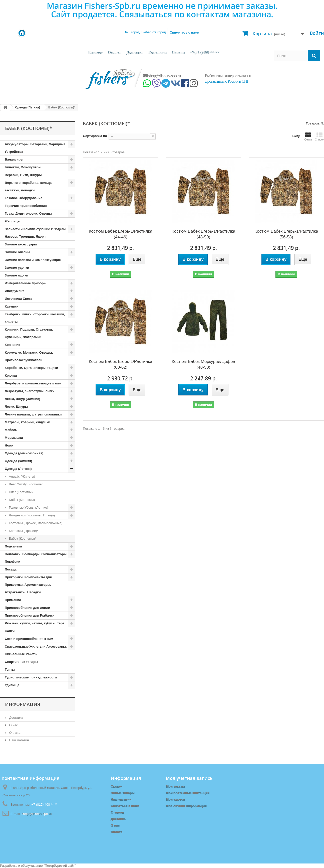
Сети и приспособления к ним (29, 639)
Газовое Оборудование (24, 198)
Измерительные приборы (26, 283)
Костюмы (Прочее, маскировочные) (35, 523)
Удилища (12, 685)
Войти (317, 33)
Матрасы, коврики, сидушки (27, 422)
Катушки (12, 306)
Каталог (95, 52)
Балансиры (14, 159)
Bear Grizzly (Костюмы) (26, 484)
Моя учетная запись (189, 778)
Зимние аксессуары (21, 244)
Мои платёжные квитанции (187, 793)
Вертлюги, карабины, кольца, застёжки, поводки (29, 186)
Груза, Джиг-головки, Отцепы (28, 213)
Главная (117, 812)
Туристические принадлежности (31, 677)
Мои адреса (175, 799)
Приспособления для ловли (27, 608)
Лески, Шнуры (16, 407)
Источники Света (19, 299)
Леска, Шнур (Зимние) (22, 399)
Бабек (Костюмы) (21, 500)
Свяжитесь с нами (185, 32)
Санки (10, 631)
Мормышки (14, 438)
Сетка (308, 136)
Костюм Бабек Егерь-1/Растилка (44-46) (121, 234)
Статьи (178, 52)
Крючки (11, 376)
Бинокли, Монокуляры (23, 167)
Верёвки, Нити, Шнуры (23, 175)
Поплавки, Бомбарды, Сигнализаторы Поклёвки (36, 558)
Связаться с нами (125, 806)
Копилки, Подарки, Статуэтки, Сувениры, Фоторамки (29, 333)
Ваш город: (145, 32)
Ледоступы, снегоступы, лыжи (30, 391)
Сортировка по (95, 136)
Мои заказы (175, 786)
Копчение (13, 345)
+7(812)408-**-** (204, 52)
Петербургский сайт (60, 866)
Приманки (13, 600)
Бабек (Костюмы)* (22, 539)
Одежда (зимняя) (18, 461)
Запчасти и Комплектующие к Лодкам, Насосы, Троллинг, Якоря (36, 233)
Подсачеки (13, 546)
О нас (13, 725)
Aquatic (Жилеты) (22, 476)
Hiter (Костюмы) (20, 492)
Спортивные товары (21, 662)
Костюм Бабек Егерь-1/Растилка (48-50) (203, 234)
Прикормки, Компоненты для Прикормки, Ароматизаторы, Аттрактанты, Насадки (28, 585)
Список (319, 136)
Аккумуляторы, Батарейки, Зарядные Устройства (35, 148)
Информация (23, 704)
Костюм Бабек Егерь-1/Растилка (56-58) (286, 234)
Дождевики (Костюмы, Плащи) (31, 515)
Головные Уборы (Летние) (28, 508)
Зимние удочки (17, 268)
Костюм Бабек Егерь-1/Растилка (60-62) (121, 364)
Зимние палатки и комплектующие (33, 260)
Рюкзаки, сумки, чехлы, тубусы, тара (35, 623)
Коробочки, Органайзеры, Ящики (31, 368)
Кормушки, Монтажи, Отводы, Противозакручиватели (29, 356)
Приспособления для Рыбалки (30, 615)
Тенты (10, 670)
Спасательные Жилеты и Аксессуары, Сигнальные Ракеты (36, 650)
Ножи (9, 445)
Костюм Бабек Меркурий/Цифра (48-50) (203, 364)
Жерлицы (13, 221)
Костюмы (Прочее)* (23, 531)
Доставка (135, 52)
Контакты (157, 52)
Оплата (114, 52)
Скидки (116, 786)
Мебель (11, 430)
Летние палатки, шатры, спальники (33, 414)
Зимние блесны (17, 252)
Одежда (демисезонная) (24, 453)
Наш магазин (19, 740)
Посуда (11, 569)
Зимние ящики (16, 275)
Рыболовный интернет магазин (228, 76)
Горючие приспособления (26, 206)
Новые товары (123, 793)
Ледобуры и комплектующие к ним (33, 383)
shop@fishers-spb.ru (162, 76)
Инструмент (14, 291)
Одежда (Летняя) (18, 469)
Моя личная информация (186, 806)
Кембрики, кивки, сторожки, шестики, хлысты (35, 318)
